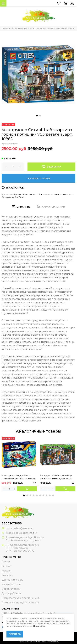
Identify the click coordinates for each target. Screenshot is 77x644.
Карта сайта (53, 641)
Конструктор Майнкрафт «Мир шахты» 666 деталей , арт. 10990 (56, 477)
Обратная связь (11, 589)
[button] (37, 116)
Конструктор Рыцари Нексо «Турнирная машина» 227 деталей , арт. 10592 (19, 477)
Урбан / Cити (18, 197)
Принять (15, 634)
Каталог (18, 194)
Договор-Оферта (12, 593)
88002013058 (12, 523)
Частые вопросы (11, 584)
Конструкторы (30, 194)
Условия (6, 571)
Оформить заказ (38, 178)
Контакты (7, 575)
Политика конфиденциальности (20, 603)
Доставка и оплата (12, 580)
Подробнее (39, 626)
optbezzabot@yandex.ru (20, 528)
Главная (6, 562)
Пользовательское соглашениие (21, 598)
